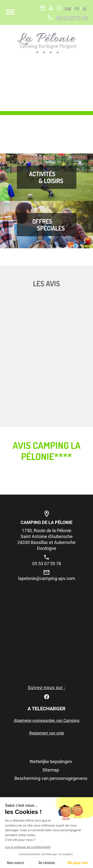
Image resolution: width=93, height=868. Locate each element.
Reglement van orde (47, 733)
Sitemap (51, 770)
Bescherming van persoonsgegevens (51, 778)
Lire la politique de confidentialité (28, 847)
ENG (68, 8)
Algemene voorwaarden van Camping (47, 721)
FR (77, 8)
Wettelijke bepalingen (51, 762)
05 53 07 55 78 (71, 18)
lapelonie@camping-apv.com (47, 578)
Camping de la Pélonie (46, 522)
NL (84, 8)
